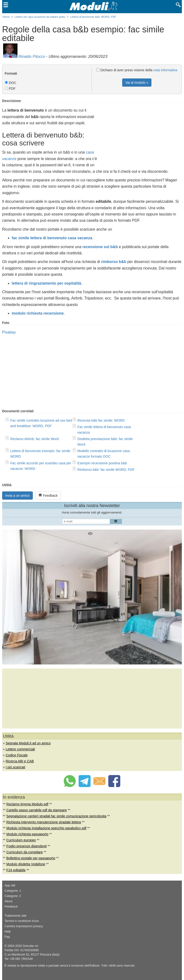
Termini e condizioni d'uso (22, 921)
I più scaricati (15, 767)
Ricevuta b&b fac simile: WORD (101, 420)
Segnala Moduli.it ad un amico (28, 743)
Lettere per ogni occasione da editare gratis (40, 17)
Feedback (48, 495)
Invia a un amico (17, 496)
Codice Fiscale (17, 755)
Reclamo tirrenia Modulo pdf (27, 804)
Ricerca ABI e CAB (20, 761)
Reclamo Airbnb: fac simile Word (34, 439)
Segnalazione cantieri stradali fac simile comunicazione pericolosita (56, 816)
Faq (7, 937)
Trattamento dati (15, 916)
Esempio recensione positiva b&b (102, 463)
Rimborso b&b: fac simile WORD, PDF (106, 470)
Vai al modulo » (137, 83)
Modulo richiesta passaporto (27, 834)
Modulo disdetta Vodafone (26, 864)
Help (8, 932)
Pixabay (9, 332)
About (9, 901)
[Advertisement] (142, 132)
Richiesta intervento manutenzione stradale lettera (44, 822)
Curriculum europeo (21, 840)
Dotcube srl (30, 946)
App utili (10, 885)
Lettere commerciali (20, 749)
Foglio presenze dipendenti (27, 846)
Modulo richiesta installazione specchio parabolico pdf (46, 828)
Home (6, 17)
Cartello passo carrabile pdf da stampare (37, 810)
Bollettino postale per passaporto (31, 858)
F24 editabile (16, 870)
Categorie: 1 (13, 891)
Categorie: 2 (13, 896)
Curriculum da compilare (25, 852)
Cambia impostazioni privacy (24, 926)
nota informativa (165, 70)
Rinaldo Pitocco (32, 57)
